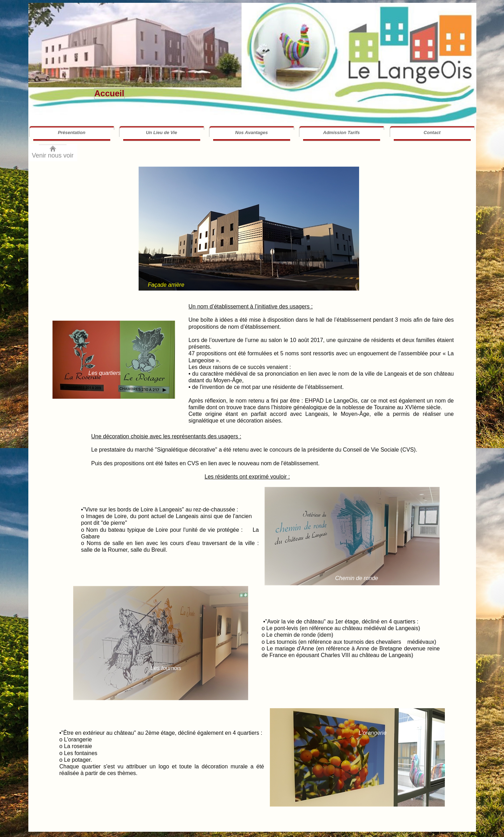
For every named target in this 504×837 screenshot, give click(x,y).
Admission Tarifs (341, 132)
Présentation (72, 132)
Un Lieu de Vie (162, 132)
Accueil (109, 93)
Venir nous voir (53, 155)
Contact (432, 132)
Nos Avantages (251, 132)
